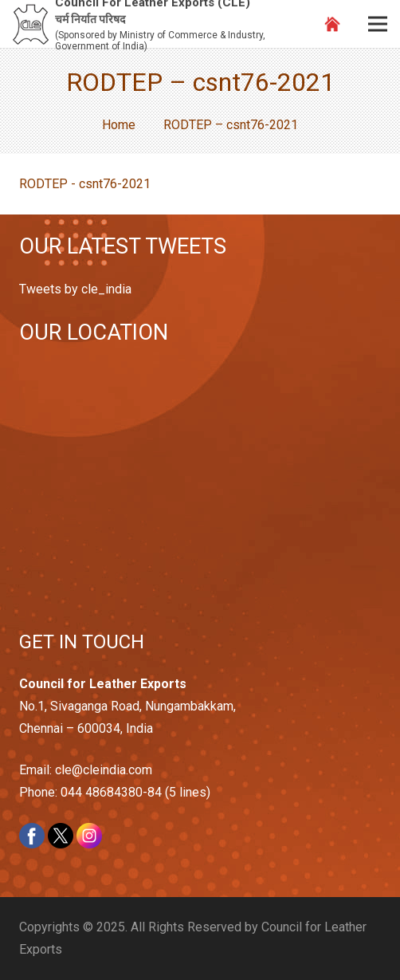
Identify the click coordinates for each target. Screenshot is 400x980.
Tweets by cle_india (75, 289)
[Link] (31, 24)
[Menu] (378, 24)
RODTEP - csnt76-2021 (85, 184)
